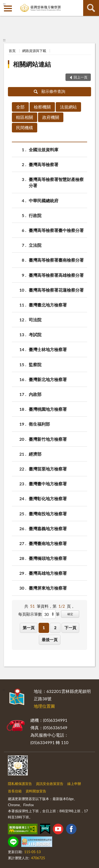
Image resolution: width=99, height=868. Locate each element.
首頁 (12, 51)
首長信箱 (15, 791)
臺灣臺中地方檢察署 (48, 484)
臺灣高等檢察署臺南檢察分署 (56, 260)
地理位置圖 (44, 706)
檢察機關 (42, 107)
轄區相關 (25, 117)
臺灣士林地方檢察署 (48, 349)
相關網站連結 (32, 64)
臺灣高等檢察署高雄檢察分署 (56, 275)
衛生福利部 (39, 424)
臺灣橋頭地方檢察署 (48, 558)
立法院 (35, 245)
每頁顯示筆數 (30, 614)
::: (4, 4)
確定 (70, 614)
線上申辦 (74, 784)
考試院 (35, 334)
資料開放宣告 (36, 791)
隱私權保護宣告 (20, 784)
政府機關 (51, 117)
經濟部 (35, 454)
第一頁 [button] (29, 628)
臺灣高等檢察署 (44, 164)
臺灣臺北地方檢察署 (48, 305)
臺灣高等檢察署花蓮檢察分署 (56, 290)
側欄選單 (8, 8)
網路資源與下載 (34, 51)
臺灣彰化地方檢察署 (48, 498)
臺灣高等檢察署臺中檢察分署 (56, 230)
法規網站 (68, 107)
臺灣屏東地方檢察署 (48, 588)
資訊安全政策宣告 (50, 784)
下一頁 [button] (70, 628)
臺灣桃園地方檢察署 (48, 409)
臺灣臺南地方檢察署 (48, 543)
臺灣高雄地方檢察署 (48, 573)
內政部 (35, 394)
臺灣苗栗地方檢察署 (48, 469)
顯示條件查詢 (49, 91)
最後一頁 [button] (50, 640)
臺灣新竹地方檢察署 (48, 439)
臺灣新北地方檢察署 (48, 379)
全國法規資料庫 (44, 150)
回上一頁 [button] (81, 77)
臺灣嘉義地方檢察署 (48, 528)
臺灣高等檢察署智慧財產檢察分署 (56, 182)
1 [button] (44, 628)
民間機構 (25, 128)
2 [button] (55, 628)
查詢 (91, 8)
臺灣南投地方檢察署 (48, 514)
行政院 (35, 215)
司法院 (35, 320)
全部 (20, 107)
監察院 (35, 364)
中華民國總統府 (44, 200)
